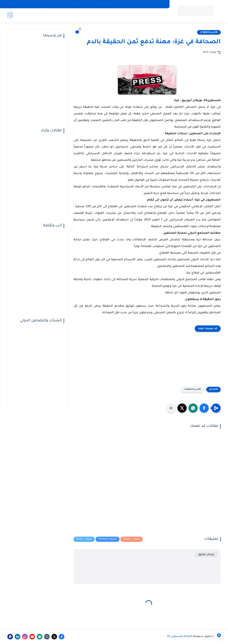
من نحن (148, 4)
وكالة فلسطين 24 (178, 637)
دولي (154, 15)
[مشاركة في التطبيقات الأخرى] (171, 408)
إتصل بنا (161, 4)
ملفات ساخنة (71, 15)
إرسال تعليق (206, 555)
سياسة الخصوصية (80, 4)
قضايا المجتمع (101, 15)
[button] (204, 408)
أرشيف (135, 4)
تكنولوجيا (120, 15)
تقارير (56, 15)
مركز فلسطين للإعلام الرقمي (111, 4)
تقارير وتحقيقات (209, 32)
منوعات (133, 15)
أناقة (86, 15)
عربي (162, 15)
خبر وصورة (43, 15)
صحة (145, 15)
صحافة (28, 15)
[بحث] (10, 15)
